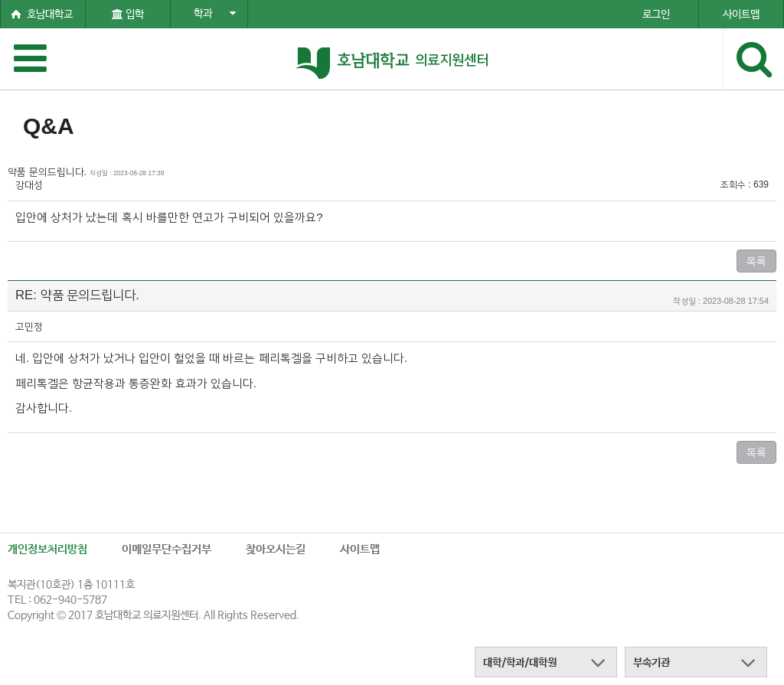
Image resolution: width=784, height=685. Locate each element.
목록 (756, 261)
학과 (215, 14)
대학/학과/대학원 (520, 663)
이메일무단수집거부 (167, 549)
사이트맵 (360, 549)
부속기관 (652, 663)
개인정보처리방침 (47, 549)
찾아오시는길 (276, 549)
